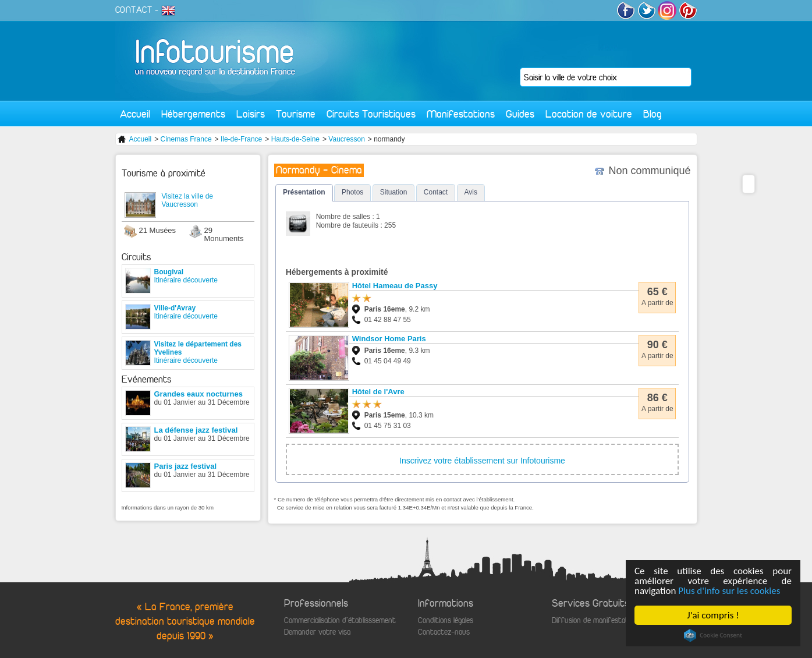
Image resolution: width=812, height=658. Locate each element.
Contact (436, 192)
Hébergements (193, 114)
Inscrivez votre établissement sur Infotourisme (482, 461)
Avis (471, 192)
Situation (394, 192)
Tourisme (296, 114)
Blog (653, 114)
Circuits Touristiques (371, 114)
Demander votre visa (317, 632)
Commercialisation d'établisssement (340, 620)
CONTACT (134, 10)
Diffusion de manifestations (596, 620)
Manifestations (461, 114)
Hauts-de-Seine (295, 139)
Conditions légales (446, 620)
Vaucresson (346, 139)
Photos (352, 192)
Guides (520, 114)
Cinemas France (186, 139)
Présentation (304, 192)
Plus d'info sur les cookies (730, 591)
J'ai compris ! (713, 615)
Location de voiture (589, 114)
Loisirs (251, 114)
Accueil (135, 114)
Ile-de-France (241, 139)
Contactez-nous (444, 632)
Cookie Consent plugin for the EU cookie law (713, 635)
